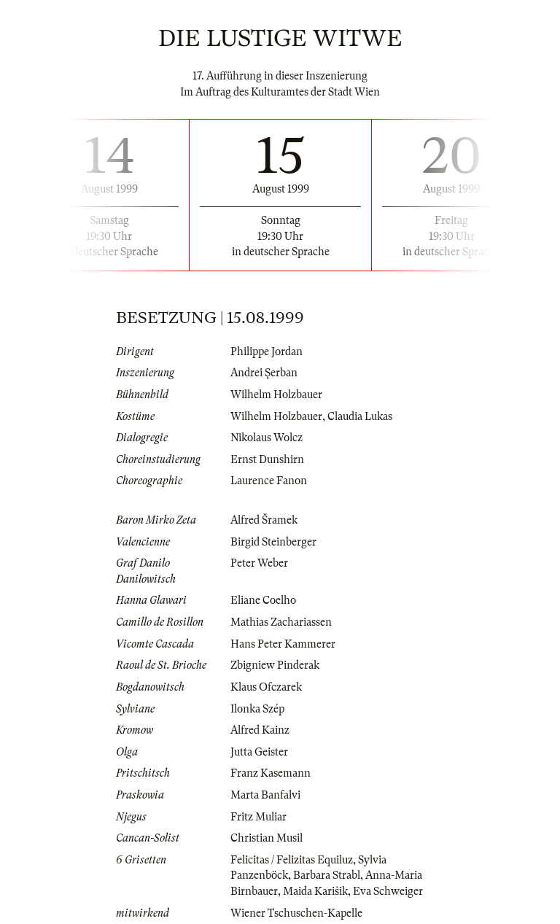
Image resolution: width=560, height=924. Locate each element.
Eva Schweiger (388, 891)
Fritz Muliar (258, 817)
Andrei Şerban (264, 373)
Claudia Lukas (360, 416)
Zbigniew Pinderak (275, 665)
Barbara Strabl (327, 875)
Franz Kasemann (271, 773)
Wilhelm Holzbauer (276, 395)
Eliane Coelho (263, 600)
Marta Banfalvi (265, 795)
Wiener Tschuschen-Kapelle (296, 913)
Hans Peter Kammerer (283, 644)
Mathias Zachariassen (281, 622)
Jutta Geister (259, 752)
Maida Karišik (315, 891)
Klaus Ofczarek (266, 687)
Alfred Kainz (260, 730)
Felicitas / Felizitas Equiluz (292, 860)
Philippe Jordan (267, 352)
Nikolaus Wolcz (267, 438)
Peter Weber (259, 563)
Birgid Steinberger (273, 542)
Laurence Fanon (269, 481)
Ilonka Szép (257, 709)
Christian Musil (267, 838)
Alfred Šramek (264, 520)
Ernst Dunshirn (267, 459)
